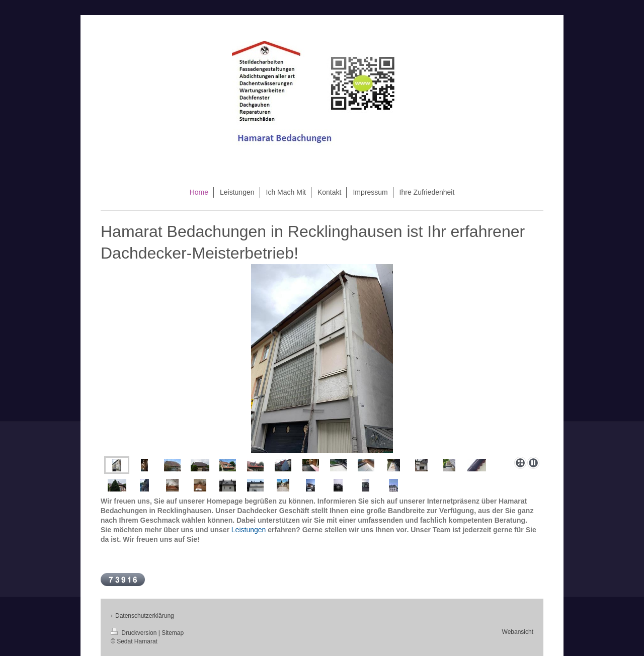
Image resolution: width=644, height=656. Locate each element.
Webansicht (518, 632)
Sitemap (173, 633)
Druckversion (135, 633)
